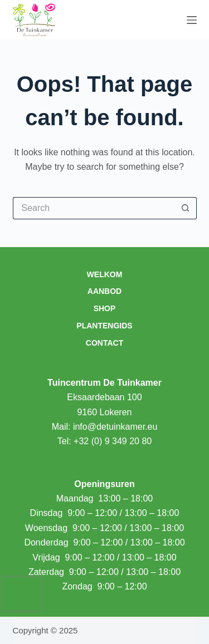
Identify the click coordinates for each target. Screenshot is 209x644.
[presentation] (22, 594)
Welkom (105, 274)
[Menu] (192, 20)
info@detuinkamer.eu (115, 427)
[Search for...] (94, 208)
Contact (104, 343)
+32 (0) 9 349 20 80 (113, 441)
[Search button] (186, 208)
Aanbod (104, 291)
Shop (105, 308)
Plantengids (104, 326)
